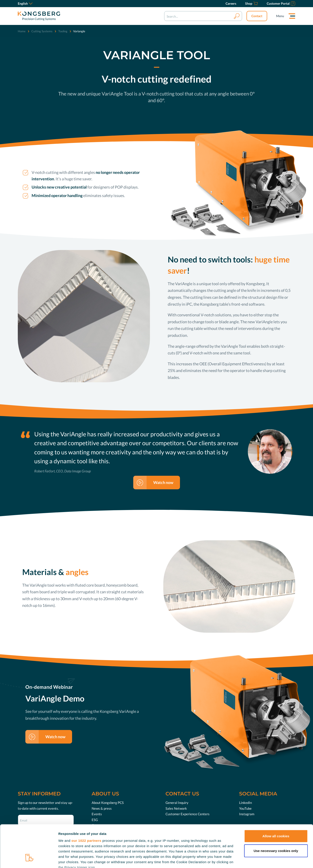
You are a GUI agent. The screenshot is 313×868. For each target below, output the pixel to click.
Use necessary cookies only (276, 814)
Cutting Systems (42, 31)
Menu (280, 16)
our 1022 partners (86, 804)
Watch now (163, 482)
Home (22, 31)
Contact (257, 16)
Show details (233, 859)
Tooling (63, 31)
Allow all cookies (276, 800)
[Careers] (231, 4)
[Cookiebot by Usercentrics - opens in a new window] (29, 859)
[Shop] (251, 4)
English (25, 3)
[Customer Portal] (281, 4)
